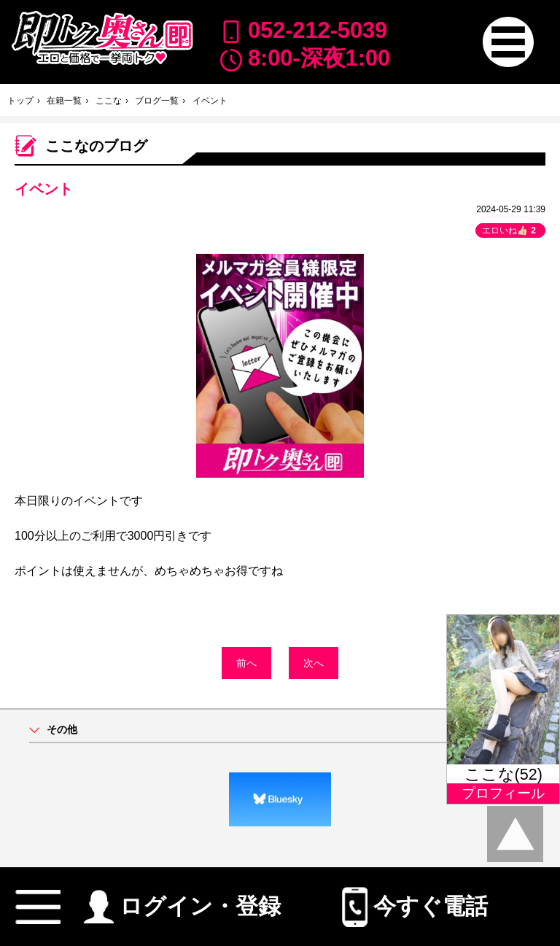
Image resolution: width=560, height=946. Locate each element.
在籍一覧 (64, 101)
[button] (508, 42)
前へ (246, 663)
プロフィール (503, 793)
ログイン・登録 (182, 900)
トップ (20, 101)
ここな (109, 101)
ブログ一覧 (157, 101)
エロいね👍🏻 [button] (510, 230)
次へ (314, 663)
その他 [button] (62, 730)
